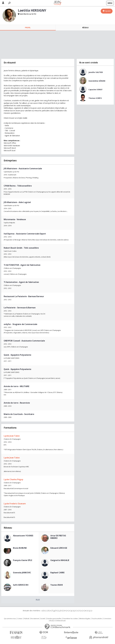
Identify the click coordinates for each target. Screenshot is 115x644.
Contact (20, 619)
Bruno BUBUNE (20, 548)
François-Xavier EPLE (23, 560)
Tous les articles (97, 619)
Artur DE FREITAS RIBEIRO (58, 537)
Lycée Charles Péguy (13, 479)
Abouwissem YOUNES (23, 536)
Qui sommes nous (10, 619)
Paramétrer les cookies (70, 619)
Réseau (85, 28)
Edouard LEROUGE (59, 548)
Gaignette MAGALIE (60, 560)
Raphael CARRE (57, 573)
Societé (43, 619)
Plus (38, 600)
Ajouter (108, 11)
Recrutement (35, 619)
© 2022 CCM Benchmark (58, 621)
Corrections (107, 619)
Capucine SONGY (95, 89)
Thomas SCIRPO (95, 98)
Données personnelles (54, 619)
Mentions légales (85, 619)
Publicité (27, 619)
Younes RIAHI (57, 585)
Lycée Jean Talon (12, 436)
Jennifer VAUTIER (96, 72)
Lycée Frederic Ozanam (15, 504)
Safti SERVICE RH (21, 585)
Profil (28, 28)
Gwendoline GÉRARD (97, 81)
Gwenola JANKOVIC (22, 573)
